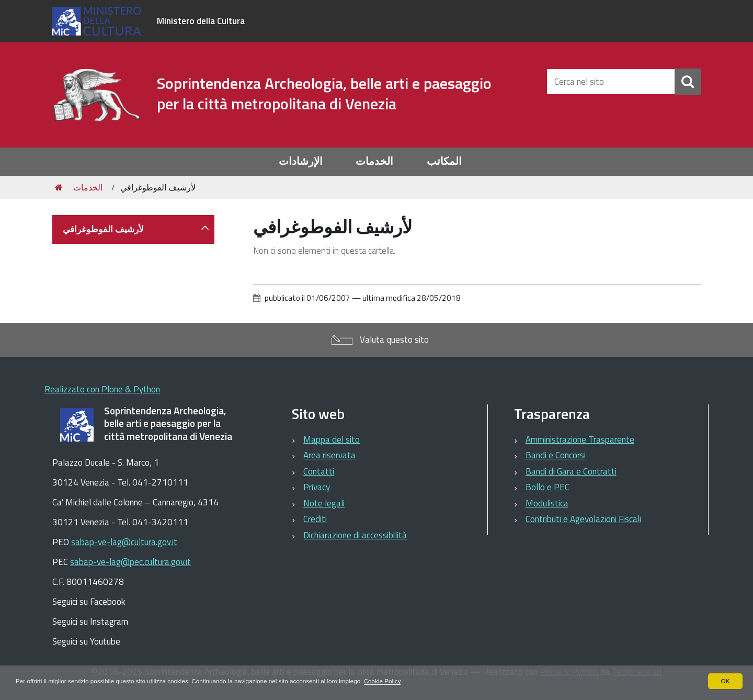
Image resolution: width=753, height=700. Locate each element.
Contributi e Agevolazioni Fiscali (583, 519)
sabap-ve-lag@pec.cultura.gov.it (130, 562)
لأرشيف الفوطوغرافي (103, 229)
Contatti (319, 471)
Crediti (315, 519)
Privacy (317, 487)
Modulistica (547, 503)
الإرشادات (301, 161)
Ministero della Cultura (201, 21)
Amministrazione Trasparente (580, 439)
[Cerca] (688, 82)
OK (725, 681)
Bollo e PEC (547, 487)
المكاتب (444, 161)
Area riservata (329, 455)
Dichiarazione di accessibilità (355, 535)
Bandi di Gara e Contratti (571, 471)
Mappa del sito (332, 439)
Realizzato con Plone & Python (102, 389)
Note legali (324, 503)
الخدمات (374, 161)
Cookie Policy (392, 681)
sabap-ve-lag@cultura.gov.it (124, 542)
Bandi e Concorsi (556, 455)
